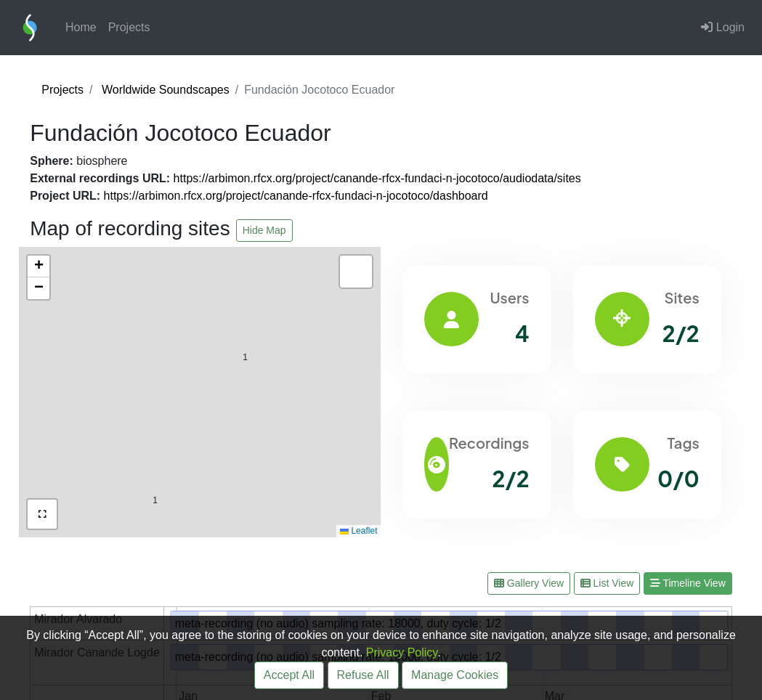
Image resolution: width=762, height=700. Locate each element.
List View (607, 583)
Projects (129, 27)
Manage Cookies (455, 675)
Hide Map (264, 230)
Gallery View (529, 583)
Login (723, 27)
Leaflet (358, 531)
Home (81, 27)
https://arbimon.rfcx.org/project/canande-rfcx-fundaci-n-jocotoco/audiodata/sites (377, 178)
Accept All (289, 675)
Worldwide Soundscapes (166, 90)
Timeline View (688, 583)
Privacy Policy (402, 652)
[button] (245, 326)
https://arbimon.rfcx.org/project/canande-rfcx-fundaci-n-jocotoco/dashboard (296, 196)
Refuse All (363, 675)
